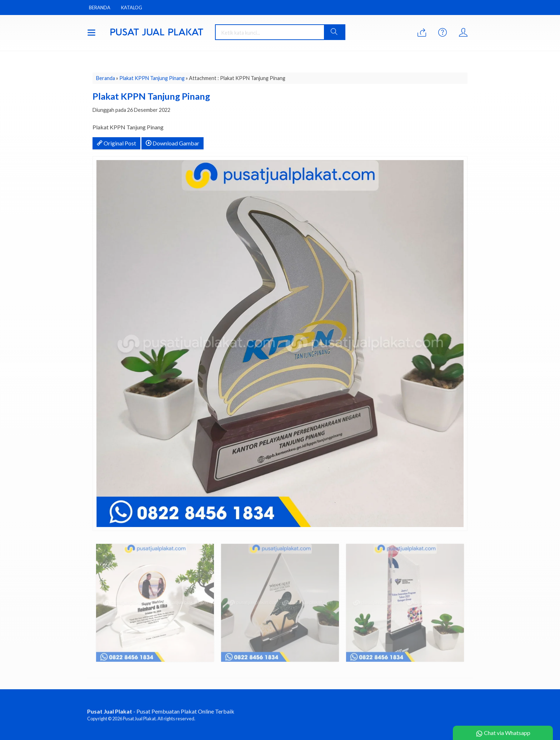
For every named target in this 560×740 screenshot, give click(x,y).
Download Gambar (172, 143)
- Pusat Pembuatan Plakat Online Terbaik (161, 711)
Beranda (100, 8)
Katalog (132, 8)
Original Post (116, 143)
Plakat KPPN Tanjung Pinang (152, 78)
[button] (334, 32)
